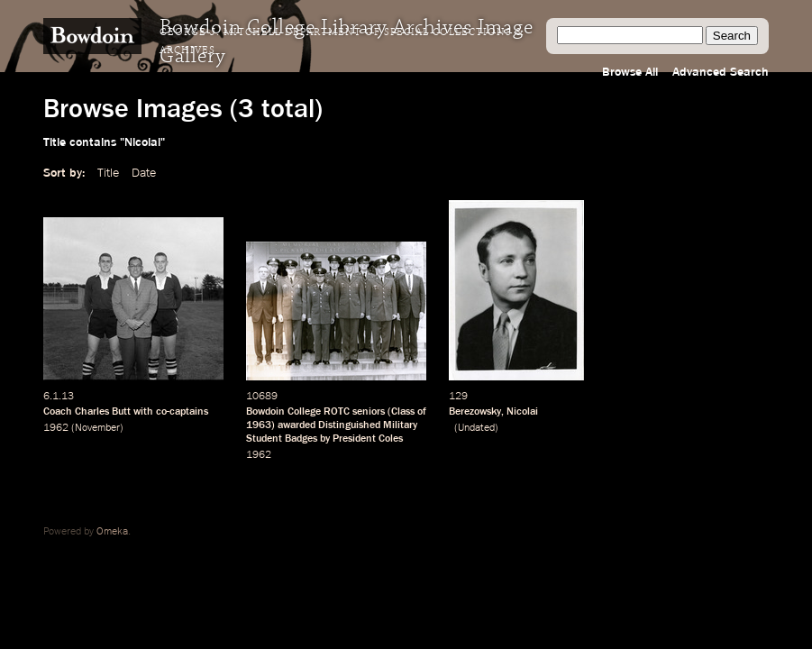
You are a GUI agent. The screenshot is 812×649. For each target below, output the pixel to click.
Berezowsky (475, 412)
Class (403, 412)
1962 (56, 428)
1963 (259, 425)
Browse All (630, 72)
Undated (476, 428)
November (97, 428)
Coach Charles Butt (87, 412)
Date (144, 173)
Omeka (112, 532)
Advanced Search (721, 72)
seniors (369, 412)
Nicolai (522, 412)
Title (108, 173)
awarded (297, 425)
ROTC (337, 412)
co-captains (182, 412)
